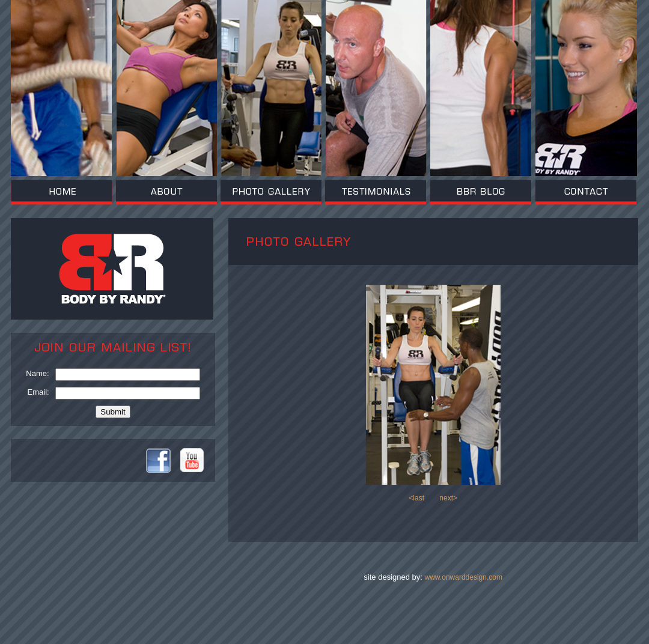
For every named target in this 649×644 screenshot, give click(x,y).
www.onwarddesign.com (464, 577)
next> (448, 498)
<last (416, 498)
